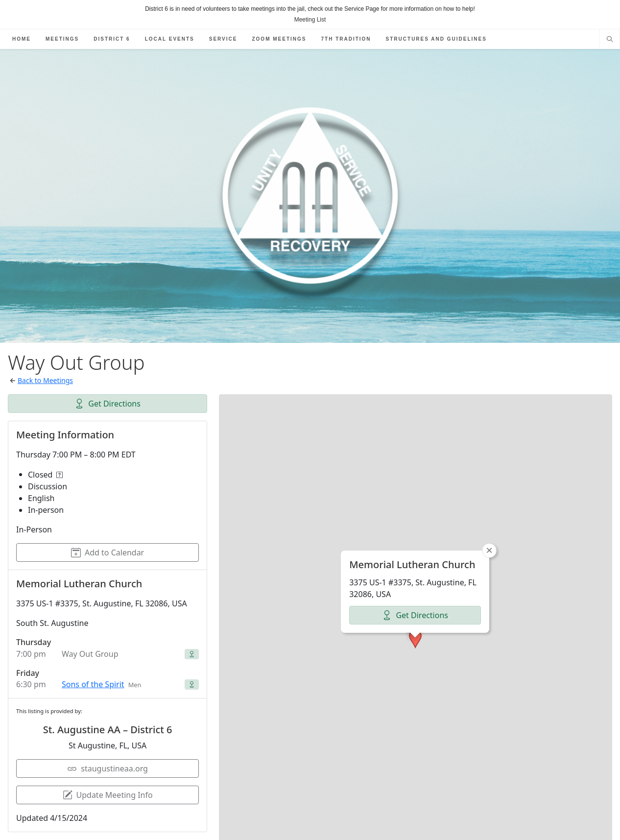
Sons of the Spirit (93, 684)
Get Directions (107, 404)
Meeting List (310, 20)
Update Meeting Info (108, 795)
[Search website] (610, 40)
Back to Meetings (45, 380)
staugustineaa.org (107, 768)
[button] (415, 613)
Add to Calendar (107, 552)
